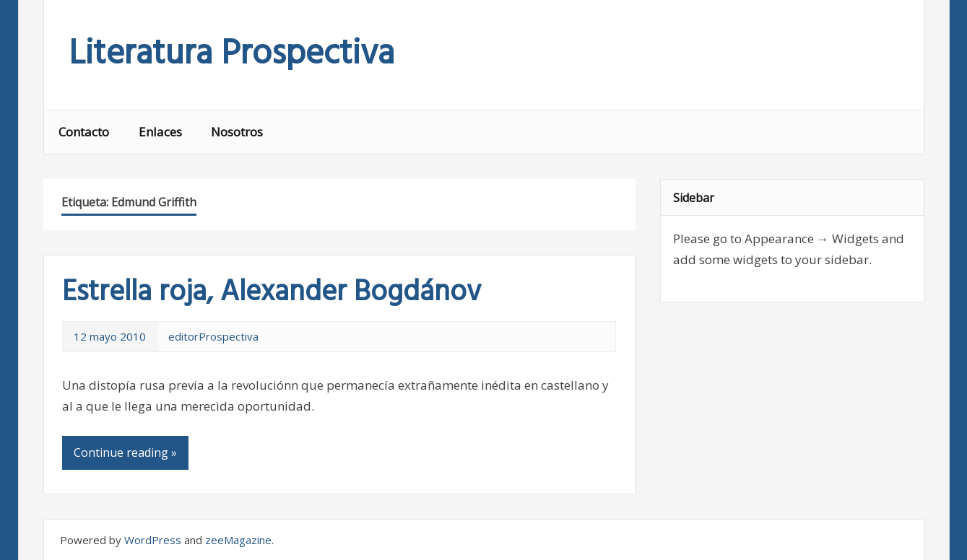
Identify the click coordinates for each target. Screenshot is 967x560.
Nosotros (237, 132)
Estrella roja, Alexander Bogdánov (272, 293)
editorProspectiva (213, 336)
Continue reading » (125, 452)
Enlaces (160, 132)
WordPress (153, 540)
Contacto (84, 132)
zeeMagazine (238, 540)
